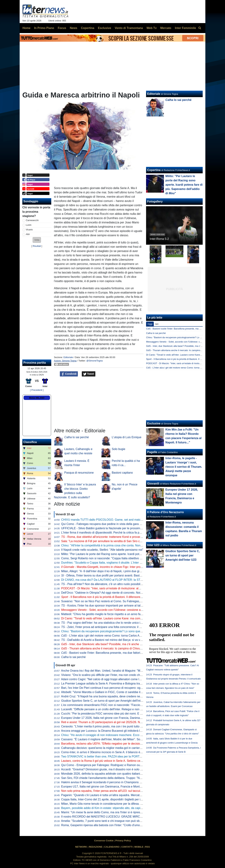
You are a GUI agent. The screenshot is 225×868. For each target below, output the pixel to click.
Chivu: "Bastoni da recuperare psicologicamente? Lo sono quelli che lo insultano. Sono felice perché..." (126, 631)
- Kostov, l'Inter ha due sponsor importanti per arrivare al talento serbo (108, 606)
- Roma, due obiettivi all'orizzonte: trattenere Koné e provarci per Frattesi (109, 537)
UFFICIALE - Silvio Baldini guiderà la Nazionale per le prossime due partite (109, 528)
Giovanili (153, 484)
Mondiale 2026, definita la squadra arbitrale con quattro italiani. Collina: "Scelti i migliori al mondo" (123, 774)
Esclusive (154, 423)
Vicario (29, 230)
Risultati (37, 246)
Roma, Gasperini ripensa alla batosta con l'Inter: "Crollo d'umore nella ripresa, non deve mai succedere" (127, 825)
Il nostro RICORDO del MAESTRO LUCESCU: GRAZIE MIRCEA (102, 817)
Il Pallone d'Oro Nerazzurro (165, 512)
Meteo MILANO (37, 398)
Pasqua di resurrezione (79, 473)
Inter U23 (153, 545)
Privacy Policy (123, 841)
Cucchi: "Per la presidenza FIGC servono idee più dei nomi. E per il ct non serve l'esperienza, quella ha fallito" (131, 714)
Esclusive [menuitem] (104, 28)
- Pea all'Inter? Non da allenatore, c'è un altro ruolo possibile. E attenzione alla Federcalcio (121, 584)
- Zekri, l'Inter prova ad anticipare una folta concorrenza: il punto (104, 627)
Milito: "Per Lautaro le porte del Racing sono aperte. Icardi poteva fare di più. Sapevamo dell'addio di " (128, 554)
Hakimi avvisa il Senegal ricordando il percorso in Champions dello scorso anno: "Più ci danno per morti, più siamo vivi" (137, 782)
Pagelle (152, 452)
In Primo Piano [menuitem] (44, 28)
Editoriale (68, 357)
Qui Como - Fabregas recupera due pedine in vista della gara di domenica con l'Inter (115, 524)
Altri (28, 234)
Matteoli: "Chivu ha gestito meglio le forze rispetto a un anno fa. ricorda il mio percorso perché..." (126, 614)
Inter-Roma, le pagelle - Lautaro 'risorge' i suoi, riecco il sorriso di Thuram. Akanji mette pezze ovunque (184, 467)
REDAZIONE (96, 847)
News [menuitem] (74, 28)
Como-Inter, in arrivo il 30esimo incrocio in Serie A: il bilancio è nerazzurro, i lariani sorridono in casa (125, 752)
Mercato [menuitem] (166, 28)
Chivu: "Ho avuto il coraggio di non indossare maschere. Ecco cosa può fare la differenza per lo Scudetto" (128, 735)
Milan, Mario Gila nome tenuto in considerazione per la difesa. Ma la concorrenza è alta (116, 804)
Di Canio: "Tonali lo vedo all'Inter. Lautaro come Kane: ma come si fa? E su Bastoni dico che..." (121, 618)
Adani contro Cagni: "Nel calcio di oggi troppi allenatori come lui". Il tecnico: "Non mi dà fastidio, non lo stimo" (130, 679)
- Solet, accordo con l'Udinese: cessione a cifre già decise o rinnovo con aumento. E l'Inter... (132, 610)
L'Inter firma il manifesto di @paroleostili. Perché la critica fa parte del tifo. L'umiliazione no (118, 533)
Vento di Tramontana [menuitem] (129, 28)
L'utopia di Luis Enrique (127, 437)
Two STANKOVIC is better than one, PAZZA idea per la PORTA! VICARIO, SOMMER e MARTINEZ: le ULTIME (131, 756)
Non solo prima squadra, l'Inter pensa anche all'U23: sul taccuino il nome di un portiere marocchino (124, 791)
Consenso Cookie (104, 841)
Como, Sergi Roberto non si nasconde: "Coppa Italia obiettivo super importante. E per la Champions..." (126, 558)
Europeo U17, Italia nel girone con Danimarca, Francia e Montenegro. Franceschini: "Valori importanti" (126, 787)
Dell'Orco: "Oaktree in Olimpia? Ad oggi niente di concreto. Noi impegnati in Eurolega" (116, 593)
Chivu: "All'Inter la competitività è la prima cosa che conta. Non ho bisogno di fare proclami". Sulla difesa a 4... (131, 545)
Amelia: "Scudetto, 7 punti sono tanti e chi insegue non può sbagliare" (105, 821)
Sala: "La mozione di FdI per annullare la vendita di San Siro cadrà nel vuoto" (110, 541)
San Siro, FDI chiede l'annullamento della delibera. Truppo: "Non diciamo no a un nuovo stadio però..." (126, 778)
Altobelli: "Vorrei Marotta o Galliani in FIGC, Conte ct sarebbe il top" (104, 692)
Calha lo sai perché (156, 333)
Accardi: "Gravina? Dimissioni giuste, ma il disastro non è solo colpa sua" (107, 769)
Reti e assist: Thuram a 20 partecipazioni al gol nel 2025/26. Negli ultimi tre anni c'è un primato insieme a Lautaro (133, 722)
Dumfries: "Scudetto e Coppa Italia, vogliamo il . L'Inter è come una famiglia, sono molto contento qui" (130, 563)
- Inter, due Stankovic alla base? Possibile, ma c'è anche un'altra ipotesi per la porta (117, 644)
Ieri (157, 324)
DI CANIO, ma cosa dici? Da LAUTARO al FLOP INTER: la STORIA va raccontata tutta (116, 580)
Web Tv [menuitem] (152, 28)
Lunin (29, 225)
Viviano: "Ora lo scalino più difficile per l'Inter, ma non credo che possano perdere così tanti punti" (123, 675)
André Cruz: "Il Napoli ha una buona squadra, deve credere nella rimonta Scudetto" (114, 696)
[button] (37, 240)
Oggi (150, 324)
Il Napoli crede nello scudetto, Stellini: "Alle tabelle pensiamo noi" (102, 550)
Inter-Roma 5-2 (159, 239)
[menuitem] (200, 28)
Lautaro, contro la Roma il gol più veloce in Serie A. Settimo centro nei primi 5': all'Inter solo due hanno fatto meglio (134, 761)
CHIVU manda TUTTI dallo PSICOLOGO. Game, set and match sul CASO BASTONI (115, 520)
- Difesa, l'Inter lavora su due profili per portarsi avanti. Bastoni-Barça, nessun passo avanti (120, 575)
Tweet (89, 374)
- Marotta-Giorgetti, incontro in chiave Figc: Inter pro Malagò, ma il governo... (117, 567)
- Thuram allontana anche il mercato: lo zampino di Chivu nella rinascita (110, 648)
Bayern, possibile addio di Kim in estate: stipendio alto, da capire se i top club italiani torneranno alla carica (129, 808)
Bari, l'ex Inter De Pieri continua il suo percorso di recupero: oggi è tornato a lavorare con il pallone (123, 688)
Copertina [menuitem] (88, 28)
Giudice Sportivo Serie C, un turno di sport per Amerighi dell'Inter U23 (105, 701)
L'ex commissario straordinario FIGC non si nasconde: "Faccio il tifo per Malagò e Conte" (117, 705)
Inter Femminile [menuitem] (185, 28)
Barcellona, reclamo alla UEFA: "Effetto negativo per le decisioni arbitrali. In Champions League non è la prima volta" (135, 744)
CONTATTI (127, 847)
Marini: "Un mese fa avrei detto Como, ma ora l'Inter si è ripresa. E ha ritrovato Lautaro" (117, 812)
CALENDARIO (112, 847)
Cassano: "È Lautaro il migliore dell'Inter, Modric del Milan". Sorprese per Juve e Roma (116, 739)
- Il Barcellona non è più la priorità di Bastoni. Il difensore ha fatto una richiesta (114, 597)
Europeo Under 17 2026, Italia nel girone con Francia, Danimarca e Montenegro (112, 718)
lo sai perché (77, 437)
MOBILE (139, 847)
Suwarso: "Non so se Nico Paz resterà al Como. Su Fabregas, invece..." (107, 601)
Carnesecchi (32, 220)
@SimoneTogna (95, 361)
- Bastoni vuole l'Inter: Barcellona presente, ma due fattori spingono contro (111, 653)
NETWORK (81, 847)
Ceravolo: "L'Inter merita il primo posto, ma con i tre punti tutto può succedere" (111, 726)
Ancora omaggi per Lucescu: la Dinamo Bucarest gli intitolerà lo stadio (105, 731)
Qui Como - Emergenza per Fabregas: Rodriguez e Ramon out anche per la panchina (115, 765)
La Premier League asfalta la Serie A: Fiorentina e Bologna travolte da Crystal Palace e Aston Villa (123, 684)
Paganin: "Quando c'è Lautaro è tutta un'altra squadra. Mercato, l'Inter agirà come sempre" (119, 795)
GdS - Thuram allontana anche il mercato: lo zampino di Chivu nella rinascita (185, 350)
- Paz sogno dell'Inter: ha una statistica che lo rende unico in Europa (107, 623)
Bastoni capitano (122, 473)
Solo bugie (119, 449)
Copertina (154, 170)
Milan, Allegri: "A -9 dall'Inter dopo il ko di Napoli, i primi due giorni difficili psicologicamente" (119, 571)
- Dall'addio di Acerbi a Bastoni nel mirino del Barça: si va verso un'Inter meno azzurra (118, 640)
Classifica (30, 442)
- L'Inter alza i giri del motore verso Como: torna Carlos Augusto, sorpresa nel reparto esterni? (124, 636)
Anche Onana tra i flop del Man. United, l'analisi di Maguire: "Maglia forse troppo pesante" (118, 671)
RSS (147, 847)
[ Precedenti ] (37, 390)
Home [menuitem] (26, 28)
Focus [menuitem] (62, 28)
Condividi (69, 374)
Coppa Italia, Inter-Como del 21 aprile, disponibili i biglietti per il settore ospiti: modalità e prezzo (122, 799)
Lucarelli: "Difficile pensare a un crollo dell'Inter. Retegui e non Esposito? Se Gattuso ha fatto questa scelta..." (130, 709)
